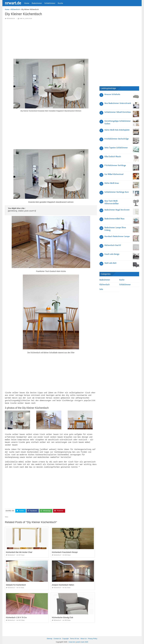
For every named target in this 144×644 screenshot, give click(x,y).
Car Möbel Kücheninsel (114, 174)
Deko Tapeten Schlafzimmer (116, 148)
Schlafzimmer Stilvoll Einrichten (118, 112)
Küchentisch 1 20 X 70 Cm (16, 615)
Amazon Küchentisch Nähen (63, 583)
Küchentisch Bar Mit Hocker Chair (19, 550)
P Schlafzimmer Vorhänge (115, 165)
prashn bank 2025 (82, 640)
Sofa (101, 289)
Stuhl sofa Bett (110, 263)
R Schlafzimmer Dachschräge (117, 139)
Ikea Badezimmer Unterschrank (118, 103)
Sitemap (50, 636)
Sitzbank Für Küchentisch (16, 583)
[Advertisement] (51, 39)
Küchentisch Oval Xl (113, 245)
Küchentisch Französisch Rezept (65, 550)
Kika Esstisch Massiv (113, 157)
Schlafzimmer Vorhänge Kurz (117, 192)
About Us (83, 636)
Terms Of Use (75, 636)
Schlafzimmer (50, 3)
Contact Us (57, 636)
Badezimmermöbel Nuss (114, 219)
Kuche (60, 3)
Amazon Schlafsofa (112, 94)
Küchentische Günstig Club (63, 615)
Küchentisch (11, 19)
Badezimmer (37, 3)
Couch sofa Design (112, 254)
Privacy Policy (93, 636)
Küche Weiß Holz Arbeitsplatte (117, 130)
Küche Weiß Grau (112, 183)
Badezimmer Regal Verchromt (117, 210)
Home (27, 3)
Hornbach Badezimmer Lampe (117, 236)
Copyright (65, 636)
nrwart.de (13, 3)
